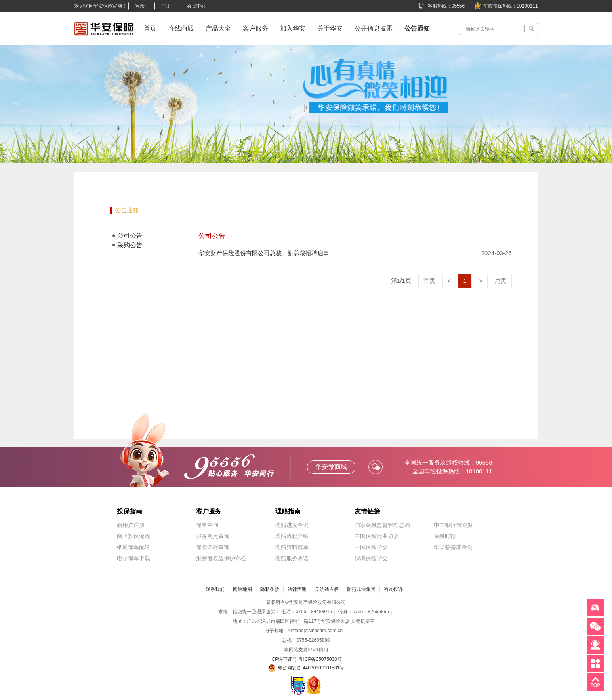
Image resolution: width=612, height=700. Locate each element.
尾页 (501, 281)
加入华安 (293, 28)
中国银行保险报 (453, 525)
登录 (140, 6)
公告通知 (417, 28)
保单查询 (207, 525)
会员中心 (196, 6)
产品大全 (218, 28)
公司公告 (130, 236)
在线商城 (181, 28)
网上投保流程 (133, 536)
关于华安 (330, 28)
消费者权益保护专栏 (221, 558)
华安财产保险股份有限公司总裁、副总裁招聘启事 (264, 253)
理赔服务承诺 (292, 558)
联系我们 (215, 589)
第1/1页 (401, 281)
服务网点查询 (213, 536)
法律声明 (297, 589)
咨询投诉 (393, 589)
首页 (150, 28)
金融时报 (445, 536)
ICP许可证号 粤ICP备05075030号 (306, 659)
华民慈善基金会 (453, 547)
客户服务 (255, 28)
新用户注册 (131, 525)
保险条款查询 (213, 547)
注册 (166, 6)
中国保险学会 (371, 547)
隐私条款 (270, 589)
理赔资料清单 (292, 547)
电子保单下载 (133, 558)
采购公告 (130, 245)
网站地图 (242, 589)
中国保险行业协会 (377, 536)
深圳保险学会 (371, 558)
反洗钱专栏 (327, 589)
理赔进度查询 (292, 525)
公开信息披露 (374, 28)
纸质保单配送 (133, 547)
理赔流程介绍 (292, 536)
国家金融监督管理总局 (382, 525)
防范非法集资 (361, 589)
